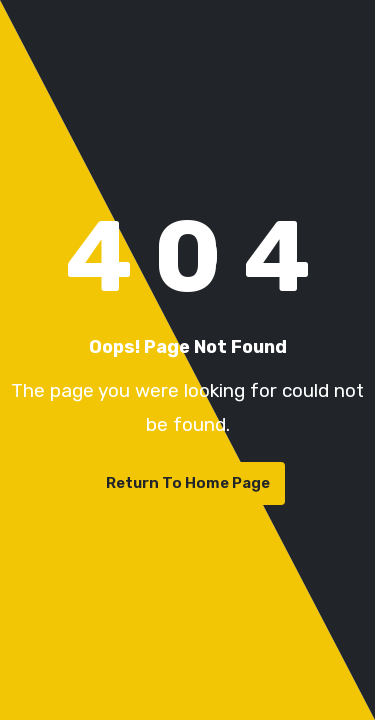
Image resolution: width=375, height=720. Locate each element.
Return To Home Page (188, 483)
